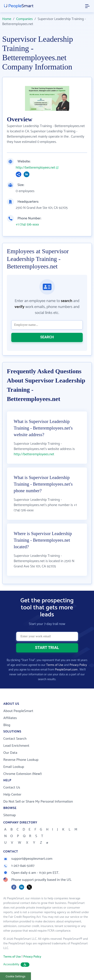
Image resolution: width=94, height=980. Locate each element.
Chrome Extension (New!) (23, 774)
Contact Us (12, 788)
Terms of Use (55, 665)
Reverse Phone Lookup (21, 760)
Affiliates (10, 718)
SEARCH (47, 337)
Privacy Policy (78, 665)
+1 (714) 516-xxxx (27, 225)
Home (7, 19)
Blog (7, 725)
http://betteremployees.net (35, 168)
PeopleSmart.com (66, 670)
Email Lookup (14, 767)
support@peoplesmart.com (28, 859)
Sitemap (10, 815)
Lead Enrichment (16, 746)
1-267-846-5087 (19, 866)
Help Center (12, 795)
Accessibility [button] (16, 965)
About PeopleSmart (18, 711)
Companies (24, 19)
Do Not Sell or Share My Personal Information (38, 802)
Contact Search (15, 739)
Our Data (10, 753)
